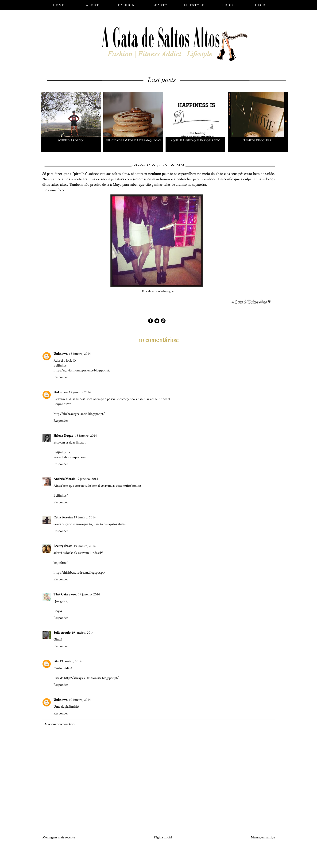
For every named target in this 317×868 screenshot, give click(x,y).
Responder (61, 377)
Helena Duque (64, 436)
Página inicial (163, 837)
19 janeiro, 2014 (87, 479)
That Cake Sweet (65, 594)
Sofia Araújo (62, 633)
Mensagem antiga (263, 837)
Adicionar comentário (59, 724)
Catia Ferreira (63, 517)
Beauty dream (63, 546)
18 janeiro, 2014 (80, 354)
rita (56, 661)
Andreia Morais (64, 479)
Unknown (61, 354)
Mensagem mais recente (59, 837)
